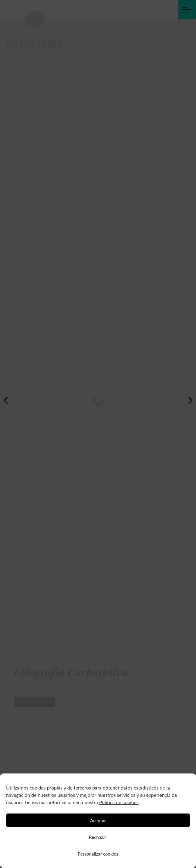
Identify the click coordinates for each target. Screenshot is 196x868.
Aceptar (98, 820)
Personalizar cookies (98, 854)
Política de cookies (119, 802)
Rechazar (98, 837)
